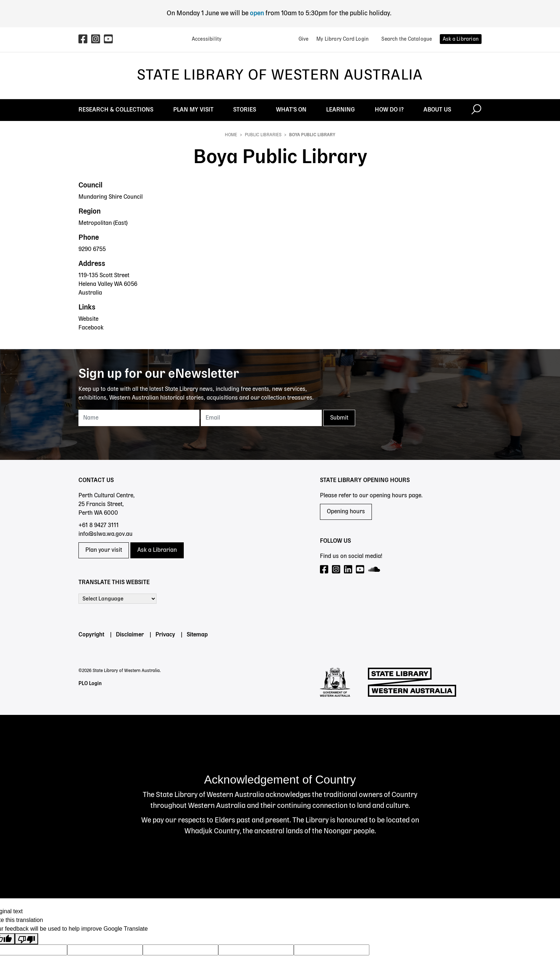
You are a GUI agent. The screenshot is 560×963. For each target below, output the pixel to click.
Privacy (165, 635)
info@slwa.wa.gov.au (105, 534)
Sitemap (197, 635)
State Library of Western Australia (280, 76)
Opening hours (346, 512)
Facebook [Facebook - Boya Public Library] (91, 328)
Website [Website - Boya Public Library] (88, 319)
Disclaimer (130, 635)
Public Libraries (263, 135)
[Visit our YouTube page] (360, 570)
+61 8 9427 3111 (99, 526)
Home (231, 135)
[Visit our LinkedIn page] (348, 570)
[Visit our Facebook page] (324, 570)
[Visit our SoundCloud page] (375, 570)
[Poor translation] (27, 939)
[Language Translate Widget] (117, 599)
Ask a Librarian (157, 550)
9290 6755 (92, 250)
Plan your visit (104, 550)
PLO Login (90, 684)
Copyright (91, 635)
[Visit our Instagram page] (336, 570)
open (258, 13)
